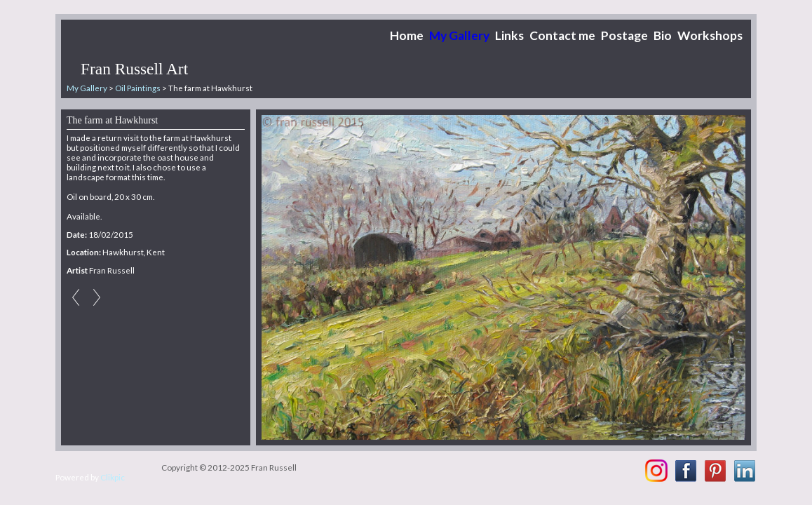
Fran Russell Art (134, 69)
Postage (624, 35)
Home (407, 35)
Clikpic (113, 477)
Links (509, 35)
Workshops (710, 35)
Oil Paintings (138, 88)
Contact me (562, 35)
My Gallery (459, 35)
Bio (663, 35)
